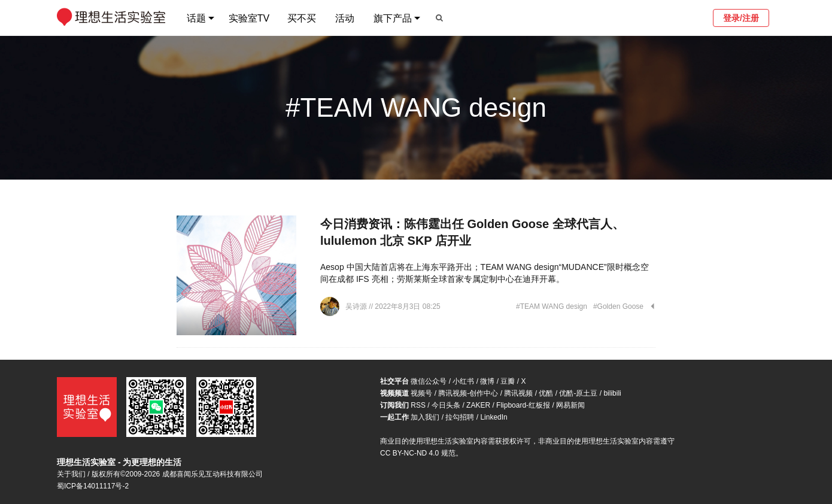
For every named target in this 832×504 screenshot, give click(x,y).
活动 (345, 18)
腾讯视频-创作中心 (468, 393)
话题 (196, 18)
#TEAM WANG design (552, 306)
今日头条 (446, 405)
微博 (487, 381)
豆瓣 (508, 381)
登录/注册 (741, 18)
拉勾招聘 (460, 417)
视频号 (421, 393)
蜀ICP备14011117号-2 (93, 486)
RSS (418, 405)
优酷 (546, 393)
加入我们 (425, 417)
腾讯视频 (518, 393)
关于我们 (71, 474)
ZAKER (478, 405)
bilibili (612, 393)
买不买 (302, 18)
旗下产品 (393, 18)
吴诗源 (357, 306)
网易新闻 (570, 405)
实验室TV (249, 18)
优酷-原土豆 (578, 393)
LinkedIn (494, 417)
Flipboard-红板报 (523, 405)
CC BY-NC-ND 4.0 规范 (418, 453)
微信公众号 (429, 381)
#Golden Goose (618, 306)
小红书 (463, 381)
